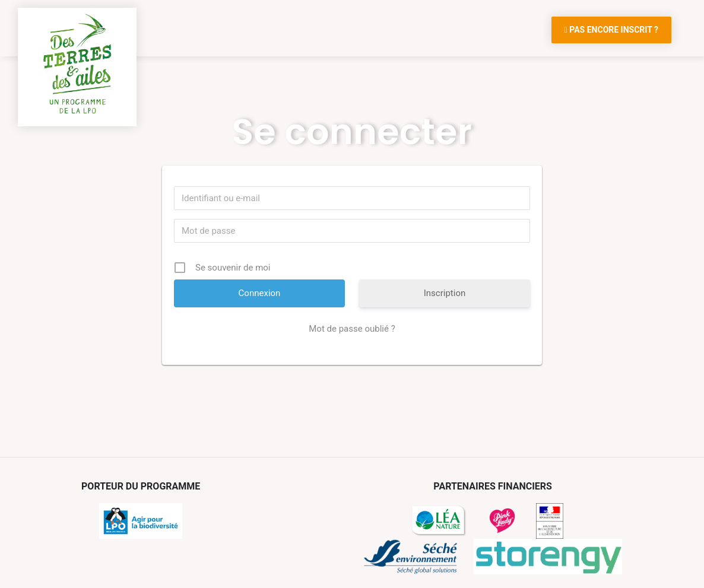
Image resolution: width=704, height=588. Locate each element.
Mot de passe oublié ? (352, 329)
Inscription (445, 293)
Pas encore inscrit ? (611, 30)
